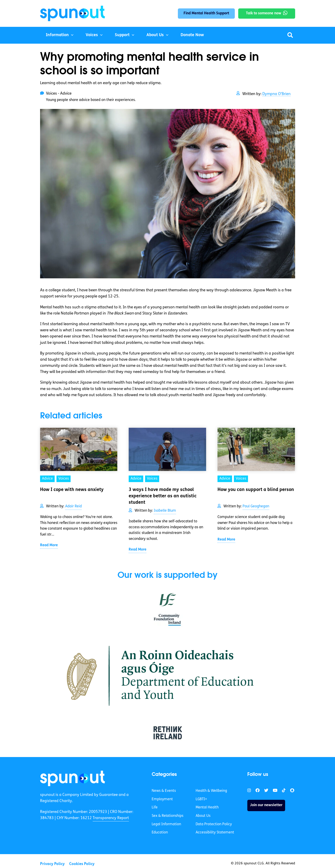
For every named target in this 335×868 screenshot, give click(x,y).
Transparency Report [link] (111, 818)
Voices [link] (64, 479)
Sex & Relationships (167, 816)
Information (57, 35)
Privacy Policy (52, 864)
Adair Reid (73, 506)
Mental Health (207, 808)
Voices (92, 35)
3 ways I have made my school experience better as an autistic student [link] (163, 496)
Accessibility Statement (215, 833)
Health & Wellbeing (211, 791)
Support (122, 35)
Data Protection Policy (214, 824)
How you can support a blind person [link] (256, 490)
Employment (162, 799)
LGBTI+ (201, 799)
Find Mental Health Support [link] (206, 13)
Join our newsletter (266, 805)
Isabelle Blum (165, 511)
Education (160, 833)
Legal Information (166, 824)
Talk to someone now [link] (264, 13)
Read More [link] (49, 545)
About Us (155, 35)
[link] (73, 778)
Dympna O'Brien (276, 94)
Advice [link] (47, 479)
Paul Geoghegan (256, 506)
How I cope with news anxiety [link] (72, 490)
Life (155, 808)
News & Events (164, 791)
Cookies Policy (82, 864)
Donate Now (192, 35)
